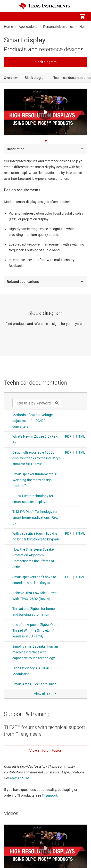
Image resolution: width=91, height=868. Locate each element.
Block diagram (45, 62)
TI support (50, 795)
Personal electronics (58, 27)
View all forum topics (45, 750)
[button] (9, 16)
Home (8, 27)
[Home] (45, 6)
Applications (28, 27)
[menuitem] (41, 16)
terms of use (19, 778)
